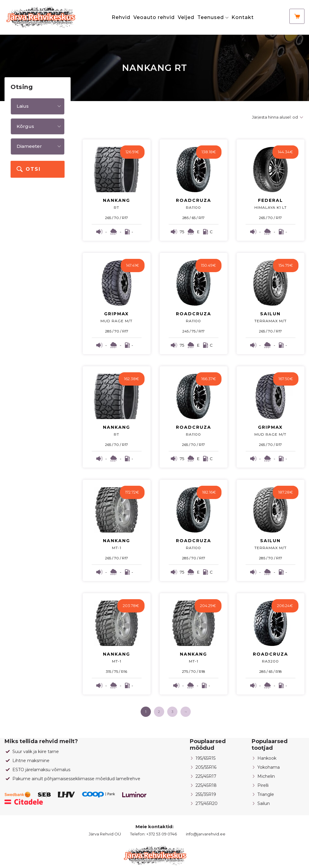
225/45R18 (206, 785)
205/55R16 (206, 767)
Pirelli (263, 785)
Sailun (264, 803)
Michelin (266, 776)
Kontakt (243, 17)
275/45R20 (207, 803)
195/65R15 (205, 758)
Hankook (267, 758)
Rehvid (121, 17)
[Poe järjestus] (277, 117)
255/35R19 (206, 794)
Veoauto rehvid (154, 17)
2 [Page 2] (159, 712)
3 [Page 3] (172, 712)
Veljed (186, 17)
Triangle (266, 794)
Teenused (211, 17)
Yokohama (269, 767)
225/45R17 (206, 776)
